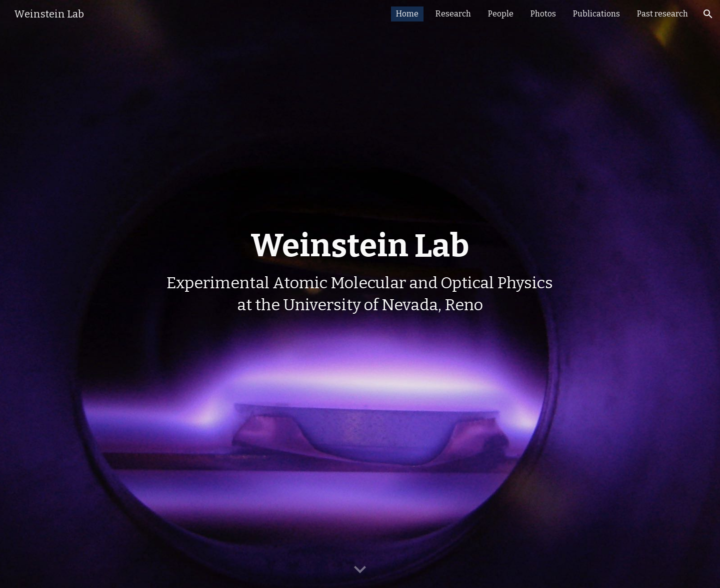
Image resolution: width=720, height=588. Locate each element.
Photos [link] (543, 14)
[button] (708, 14)
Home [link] (407, 14)
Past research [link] (662, 14)
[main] (360, 294)
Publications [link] (596, 14)
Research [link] (453, 14)
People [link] (501, 14)
